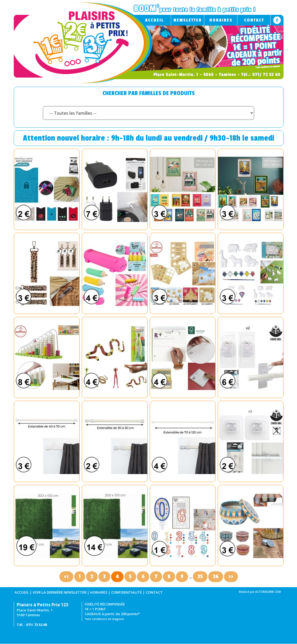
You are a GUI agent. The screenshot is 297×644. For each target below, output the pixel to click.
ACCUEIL (154, 20)
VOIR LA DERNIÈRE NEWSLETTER (59, 592)
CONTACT (254, 20)
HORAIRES (221, 20)
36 (216, 577)
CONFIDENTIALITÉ (127, 592)
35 (200, 577)
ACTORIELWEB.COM (268, 592)
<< (66, 577)
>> (231, 577)
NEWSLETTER (188, 20)
